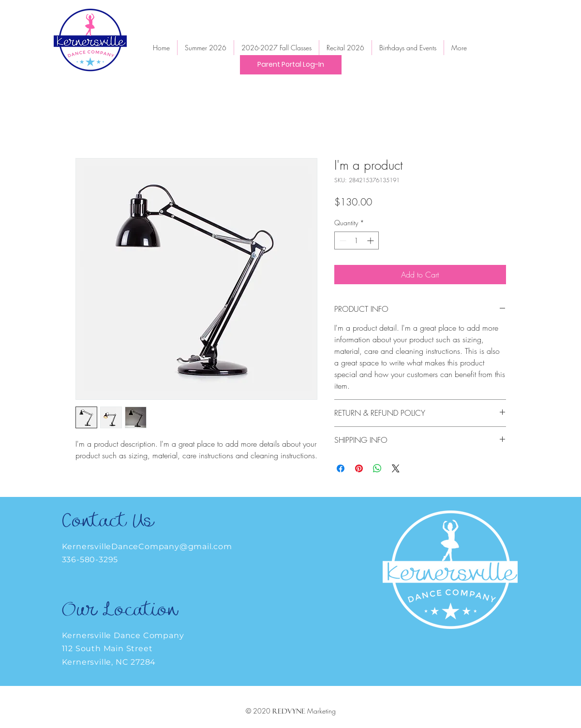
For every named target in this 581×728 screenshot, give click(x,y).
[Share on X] (396, 468)
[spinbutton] (357, 240)
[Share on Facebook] (341, 468)
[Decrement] (342, 240)
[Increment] (371, 240)
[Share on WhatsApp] (377, 468)
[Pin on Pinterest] (359, 468)
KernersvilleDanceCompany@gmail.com (147, 546)
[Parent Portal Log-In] (291, 65)
